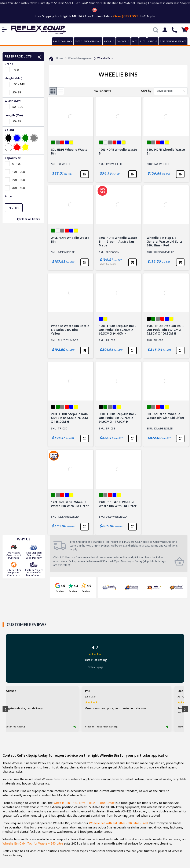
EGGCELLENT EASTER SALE (88, 41)
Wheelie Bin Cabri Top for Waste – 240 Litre (33, 843)
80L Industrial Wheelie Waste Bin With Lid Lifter (165, 416)
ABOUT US (109, 41)
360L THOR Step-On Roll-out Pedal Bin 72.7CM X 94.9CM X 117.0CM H (117, 418)
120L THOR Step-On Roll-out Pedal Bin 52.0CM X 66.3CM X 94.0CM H (117, 330)
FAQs (135, 41)
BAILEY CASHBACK (63, 41)
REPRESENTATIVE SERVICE (173, 41)
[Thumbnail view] (53, 91)
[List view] (61, 91)
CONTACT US (123, 41)
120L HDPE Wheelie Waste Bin (118, 152)
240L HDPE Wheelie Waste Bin (70, 240)
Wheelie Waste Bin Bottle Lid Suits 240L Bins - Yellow (70, 330)
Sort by (146, 91)
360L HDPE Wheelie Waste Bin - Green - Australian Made (118, 242)
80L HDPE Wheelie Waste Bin (69, 152)
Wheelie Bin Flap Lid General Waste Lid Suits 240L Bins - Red (165, 242)
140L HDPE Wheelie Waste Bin (166, 152)
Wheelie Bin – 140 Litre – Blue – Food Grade (84, 803)
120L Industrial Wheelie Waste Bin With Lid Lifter (70, 504)
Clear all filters (28, 219)
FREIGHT (153, 41)
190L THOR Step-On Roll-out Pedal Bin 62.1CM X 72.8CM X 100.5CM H (165, 330)
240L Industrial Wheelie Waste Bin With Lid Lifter (118, 504)
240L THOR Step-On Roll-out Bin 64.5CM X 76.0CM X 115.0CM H (70, 418)
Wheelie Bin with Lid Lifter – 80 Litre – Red (118, 823)
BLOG (143, 41)
